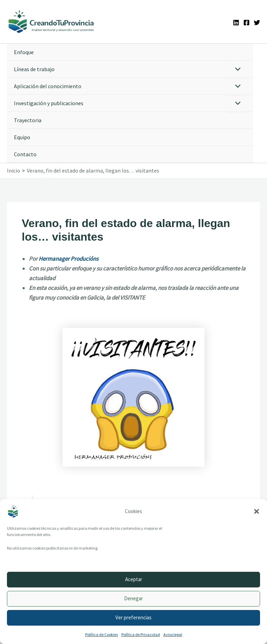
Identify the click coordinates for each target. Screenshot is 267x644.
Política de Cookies (102, 634)
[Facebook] (246, 23)
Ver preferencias (133, 617)
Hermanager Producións (68, 259)
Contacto (25, 154)
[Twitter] (257, 23)
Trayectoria (28, 120)
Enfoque (24, 52)
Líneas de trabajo (34, 69)
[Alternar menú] (236, 70)
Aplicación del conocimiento (48, 86)
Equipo (22, 137)
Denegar (133, 598)
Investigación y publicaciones (49, 103)
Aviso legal (173, 634)
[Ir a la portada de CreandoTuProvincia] (52, 22)
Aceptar (134, 579)
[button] (257, 511)
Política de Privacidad (141, 634)
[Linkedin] (236, 23)
